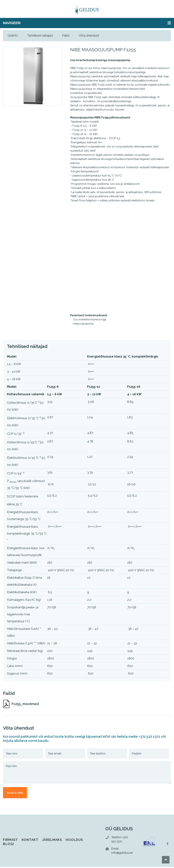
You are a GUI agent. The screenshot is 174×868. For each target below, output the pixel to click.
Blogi (8, 845)
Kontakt (30, 841)
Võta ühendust (89, 36)
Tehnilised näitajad (40, 36)
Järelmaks (52, 841)
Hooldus (74, 841)
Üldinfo (13, 36)
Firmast (10, 841)
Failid (66, 36)
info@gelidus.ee (122, 854)
